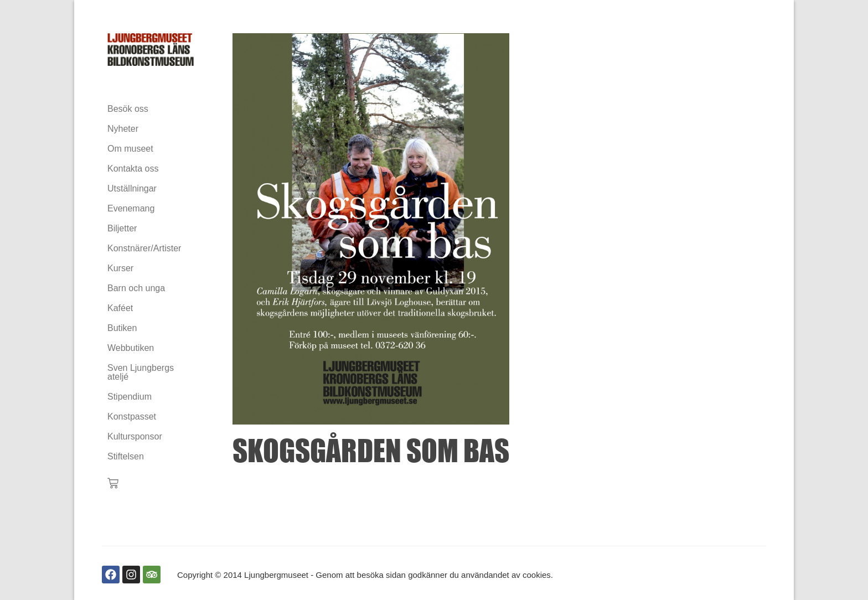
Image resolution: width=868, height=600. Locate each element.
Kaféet (120, 308)
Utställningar (132, 188)
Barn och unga (136, 288)
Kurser (120, 268)
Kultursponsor (135, 436)
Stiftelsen (126, 456)
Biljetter (122, 228)
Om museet (130, 149)
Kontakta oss (133, 169)
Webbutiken (131, 348)
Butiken (122, 328)
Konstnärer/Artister (144, 248)
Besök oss (128, 109)
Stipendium (130, 397)
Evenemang (131, 208)
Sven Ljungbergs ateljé (141, 372)
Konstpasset (132, 417)
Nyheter (123, 129)
